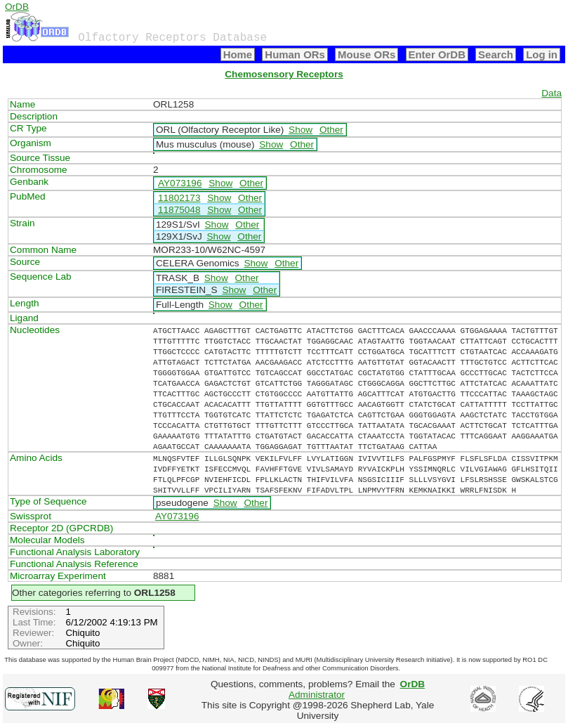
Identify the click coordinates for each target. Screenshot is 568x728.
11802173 (179, 198)
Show (300, 130)
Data (552, 93)
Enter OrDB (437, 54)
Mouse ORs (366, 54)
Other (331, 130)
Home (238, 54)
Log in (542, 54)
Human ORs (295, 54)
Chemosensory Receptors (284, 74)
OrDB (17, 7)
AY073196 (180, 183)
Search (496, 54)
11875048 (179, 210)
